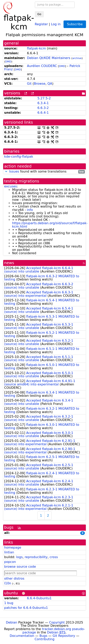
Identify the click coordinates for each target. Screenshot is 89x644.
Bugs (43, 636)
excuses (11, 186)
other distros (14, 579)
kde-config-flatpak (19, 157)
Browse (40, 84)
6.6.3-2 (43, 108)
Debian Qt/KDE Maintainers (49, 58)
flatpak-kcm (36, 48)
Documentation (22, 636)
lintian (9, 552)
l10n (8, 583)
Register (41, 24)
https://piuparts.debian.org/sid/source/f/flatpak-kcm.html (50, 225)
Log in (56, 24)
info (30, 210)
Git (29, 84)
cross (54, 557)
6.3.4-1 (43, 103)
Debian (12, 622)
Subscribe (75, 24)
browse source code (20, 567)
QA (50, 84)
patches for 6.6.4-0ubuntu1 (26, 608)
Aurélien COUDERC (42, 66)
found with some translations (44, 172)
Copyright (57, 622)
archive (77, 58)
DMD (8, 62)
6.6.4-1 (43, 113)
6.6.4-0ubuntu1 (39, 598)
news (9, 263)
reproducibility (36, 557)
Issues (14, 171)
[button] (6, 171)
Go (39, 14)
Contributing (45, 639)
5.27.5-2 (44, 98)
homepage (13, 547)
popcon (10, 562)
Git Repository (64, 636)
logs (19, 557)
